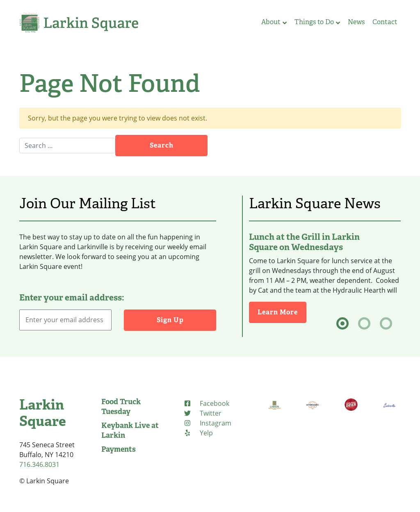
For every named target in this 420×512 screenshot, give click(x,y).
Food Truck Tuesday (121, 407)
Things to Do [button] (317, 22)
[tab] (342, 323)
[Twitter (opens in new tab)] (202, 413)
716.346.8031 (39, 464)
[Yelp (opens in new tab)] (198, 433)
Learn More (282, 312)
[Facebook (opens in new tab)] (206, 403)
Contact (385, 22)
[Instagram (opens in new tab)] (207, 423)
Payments (119, 449)
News (356, 22)
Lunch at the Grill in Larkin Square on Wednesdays (304, 242)
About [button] (274, 22)
